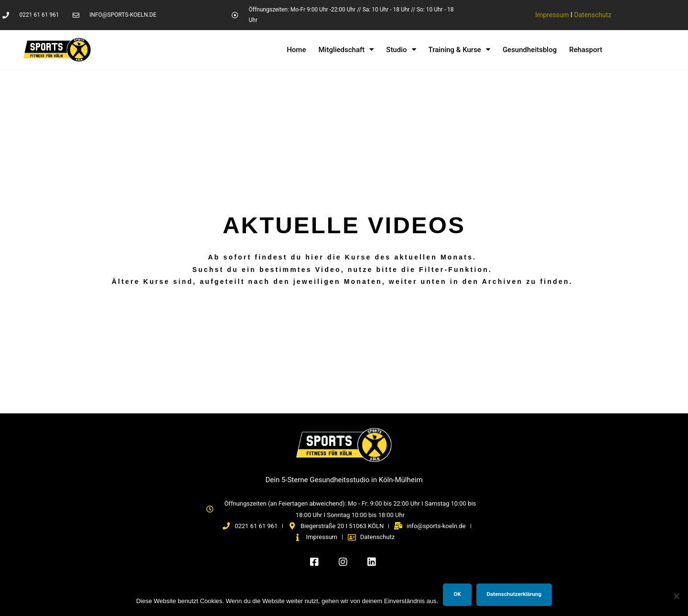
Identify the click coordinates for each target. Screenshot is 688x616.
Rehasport (586, 50)
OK (457, 594)
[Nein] (676, 596)
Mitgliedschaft (346, 50)
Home (296, 50)
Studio (401, 50)
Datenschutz (593, 15)
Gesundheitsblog (530, 50)
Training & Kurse (459, 50)
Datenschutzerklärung (514, 594)
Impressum (552, 15)
